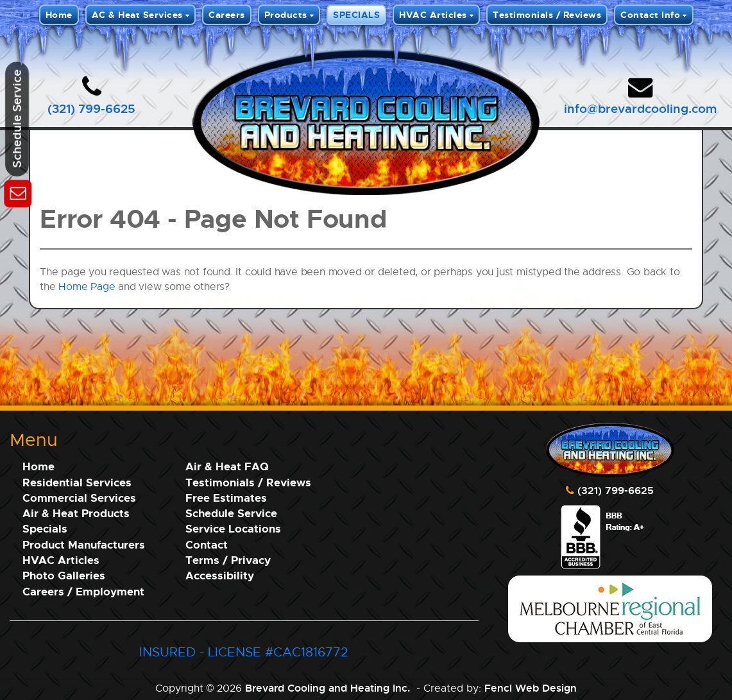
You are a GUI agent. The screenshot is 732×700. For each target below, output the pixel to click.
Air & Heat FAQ (227, 466)
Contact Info (650, 14)
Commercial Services (79, 498)
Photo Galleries (64, 575)
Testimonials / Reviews (547, 14)
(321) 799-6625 (91, 108)
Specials (45, 528)
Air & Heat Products (76, 513)
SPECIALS (356, 14)
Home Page (87, 286)
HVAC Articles (433, 14)
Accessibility (220, 575)
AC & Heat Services (137, 14)
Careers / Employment (83, 591)
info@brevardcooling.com (640, 108)
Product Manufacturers (84, 544)
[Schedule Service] (18, 192)
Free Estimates (226, 498)
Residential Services (77, 482)
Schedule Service (231, 513)
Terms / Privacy (228, 560)
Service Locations (233, 528)
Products (286, 14)
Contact (207, 544)
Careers (227, 14)
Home (59, 14)
